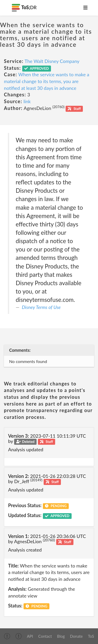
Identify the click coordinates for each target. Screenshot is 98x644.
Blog (61, 636)
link (27, 101)
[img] (7, 636)
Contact (45, 636)
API (30, 636)
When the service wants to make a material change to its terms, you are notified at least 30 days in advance (47, 81)
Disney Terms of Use (41, 307)
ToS (91, 636)
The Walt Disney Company (52, 61)
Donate (76, 636)
